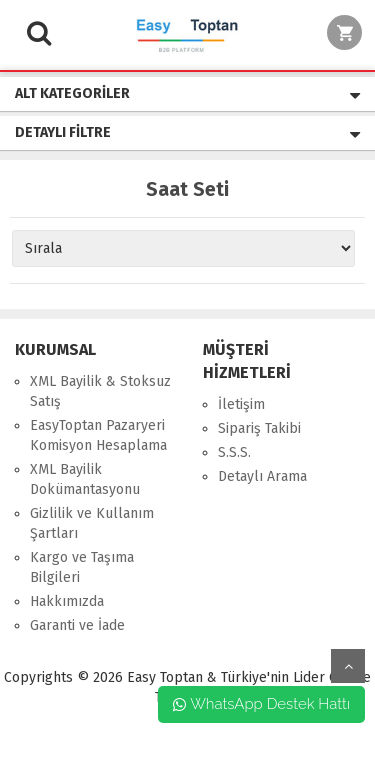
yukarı (348, 666)
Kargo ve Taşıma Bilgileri (82, 567)
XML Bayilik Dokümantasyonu (85, 479)
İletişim (241, 404)
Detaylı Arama (262, 476)
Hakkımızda (67, 601)
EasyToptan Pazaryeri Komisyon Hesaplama (98, 435)
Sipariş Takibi (259, 428)
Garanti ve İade (77, 625)
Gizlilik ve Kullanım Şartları (92, 523)
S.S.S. (234, 452)
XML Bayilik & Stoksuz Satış (100, 391)
